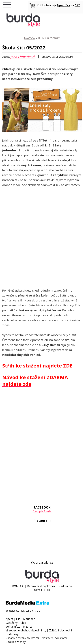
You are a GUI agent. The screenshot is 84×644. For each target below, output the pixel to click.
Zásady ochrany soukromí (22, 638)
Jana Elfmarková (23, 57)
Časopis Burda (42, 511)
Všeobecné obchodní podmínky (26, 630)
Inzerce (28, 627)
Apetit (9, 619)
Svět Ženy (12, 623)
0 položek (64, 5)
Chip (23, 623)
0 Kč (77, 5)
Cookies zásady (16, 642)
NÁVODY (30, 38)
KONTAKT (18, 586)
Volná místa (13, 627)
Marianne (29, 619)
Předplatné (65, 586)
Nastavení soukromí (54, 638)
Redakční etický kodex (41, 586)
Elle (18, 619)
